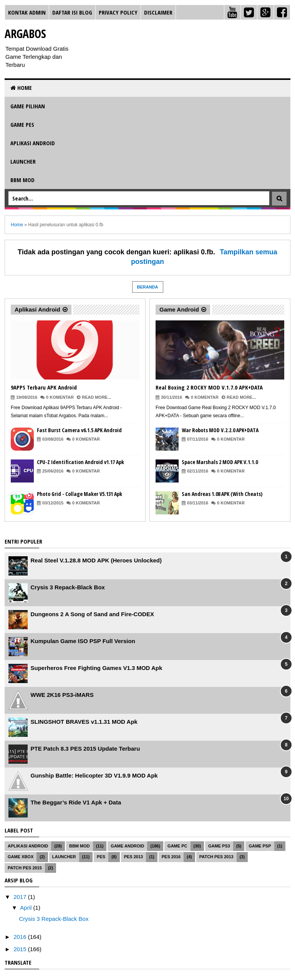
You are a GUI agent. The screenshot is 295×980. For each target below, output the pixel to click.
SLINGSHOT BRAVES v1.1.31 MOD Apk (84, 722)
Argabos (25, 34)
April (27, 908)
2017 (21, 897)
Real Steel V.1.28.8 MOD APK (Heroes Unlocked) (96, 560)
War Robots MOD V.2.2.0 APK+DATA (220, 430)
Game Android (179, 309)
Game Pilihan (28, 106)
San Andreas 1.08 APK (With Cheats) (222, 494)
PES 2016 (171, 857)
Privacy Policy (118, 12)
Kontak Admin (27, 12)
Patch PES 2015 (25, 868)
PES (101, 857)
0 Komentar (60, 397)
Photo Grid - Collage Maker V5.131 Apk (80, 494)
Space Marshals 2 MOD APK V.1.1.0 (220, 462)
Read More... (96, 397)
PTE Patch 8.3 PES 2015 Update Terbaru (85, 749)
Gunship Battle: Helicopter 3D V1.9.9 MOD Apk (94, 775)
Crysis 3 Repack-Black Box (68, 587)
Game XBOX (21, 857)
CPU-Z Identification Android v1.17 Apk (80, 462)
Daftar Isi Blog (72, 12)
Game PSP (260, 846)
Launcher (23, 161)
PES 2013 (134, 857)
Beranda (148, 287)
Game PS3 (219, 846)
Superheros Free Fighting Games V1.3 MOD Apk (97, 668)
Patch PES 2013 (216, 857)
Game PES (22, 124)
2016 (21, 937)
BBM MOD (22, 180)
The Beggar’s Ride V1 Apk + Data (76, 802)
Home (21, 88)
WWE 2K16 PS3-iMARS (62, 695)
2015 (21, 949)
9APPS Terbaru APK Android (44, 387)
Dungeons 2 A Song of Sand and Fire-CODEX (92, 614)
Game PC (177, 846)
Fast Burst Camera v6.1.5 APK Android (79, 430)
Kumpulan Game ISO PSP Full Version (83, 641)
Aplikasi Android (33, 143)
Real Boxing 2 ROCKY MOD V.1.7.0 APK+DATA (209, 387)
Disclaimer (158, 12)
